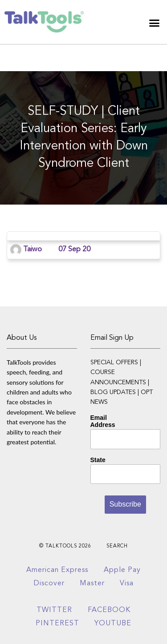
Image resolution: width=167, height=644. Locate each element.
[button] (155, 23)
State (98, 460)
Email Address (103, 421)
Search (117, 546)
